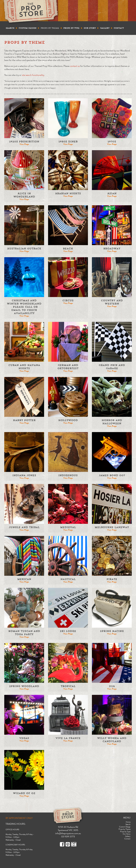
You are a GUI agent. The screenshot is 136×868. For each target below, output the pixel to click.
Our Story (90, 28)
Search (10, 28)
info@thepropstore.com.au (68, 833)
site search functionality (33, 75)
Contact (119, 28)
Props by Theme (50, 28)
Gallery (105, 28)
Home (128, 822)
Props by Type (71, 28)
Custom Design (27, 28)
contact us (75, 66)
